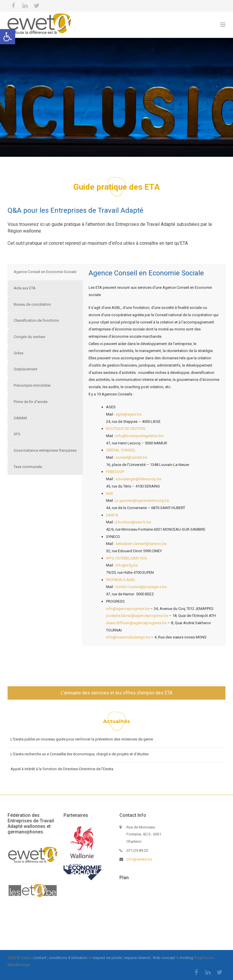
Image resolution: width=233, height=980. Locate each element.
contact (40, 958)
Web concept (164, 958)
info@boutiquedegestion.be (140, 436)
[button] (8, 37)
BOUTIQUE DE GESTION (127, 429)
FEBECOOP (115, 472)
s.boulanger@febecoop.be (138, 479)
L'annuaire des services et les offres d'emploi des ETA (116, 693)
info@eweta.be (139, 859)
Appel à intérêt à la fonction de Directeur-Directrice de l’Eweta (62, 769)
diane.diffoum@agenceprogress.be (136, 623)
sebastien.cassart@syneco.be (141, 544)
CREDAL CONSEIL (121, 450)
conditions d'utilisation (68, 958)
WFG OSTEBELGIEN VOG (127, 558)
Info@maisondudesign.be (128, 637)
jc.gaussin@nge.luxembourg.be (142, 500)
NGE (110, 493)
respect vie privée (107, 958)
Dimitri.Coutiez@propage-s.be (141, 587)
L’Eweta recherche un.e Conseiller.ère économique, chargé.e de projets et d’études (80, 754)
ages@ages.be (128, 414)
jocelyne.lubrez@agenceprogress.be (137, 616)
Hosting (186, 958)
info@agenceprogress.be (128, 609)
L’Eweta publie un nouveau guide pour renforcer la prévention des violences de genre (82, 739)
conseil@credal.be (131, 457)
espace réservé (137, 958)
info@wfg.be (127, 565)
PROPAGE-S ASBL (121, 580)
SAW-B (112, 515)
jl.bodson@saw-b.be (133, 522)
